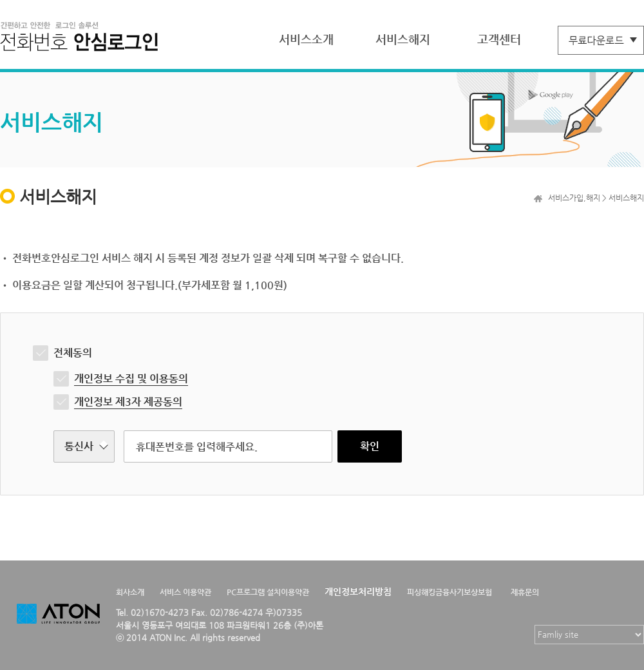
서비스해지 (403, 39)
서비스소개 (306, 39)
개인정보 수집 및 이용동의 (131, 378)
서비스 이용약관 (185, 592)
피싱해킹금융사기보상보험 (450, 592)
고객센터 (499, 39)
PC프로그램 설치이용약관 (268, 592)
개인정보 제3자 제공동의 (128, 402)
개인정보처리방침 (358, 591)
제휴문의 (525, 592)
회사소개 (130, 592)
